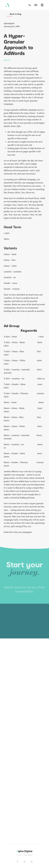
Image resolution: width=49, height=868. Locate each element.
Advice (7, 60)
